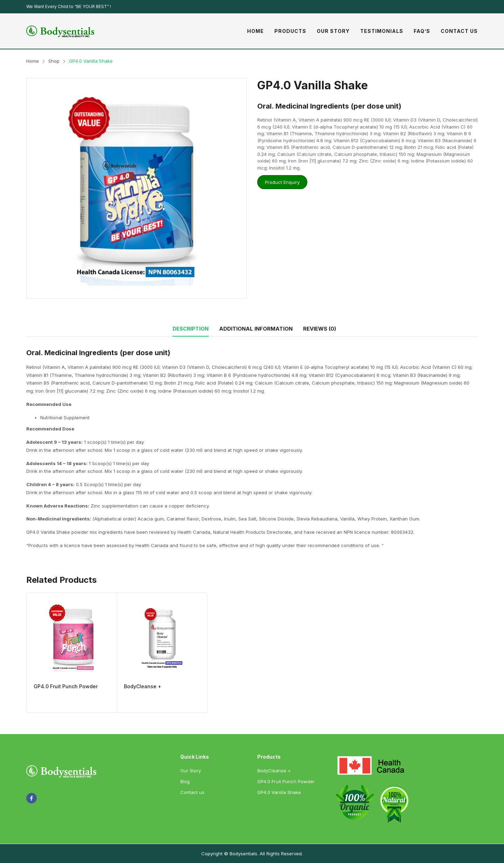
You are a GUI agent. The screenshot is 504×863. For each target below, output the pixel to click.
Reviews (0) (320, 329)
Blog (185, 781)
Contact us (192, 792)
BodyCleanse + (143, 686)
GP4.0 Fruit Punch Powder (66, 686)
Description (191, 329)
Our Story (191, 771)
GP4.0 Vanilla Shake (279, 792)
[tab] (191, 329)
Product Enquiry (282, 182)
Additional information (256, 329)
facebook (31, 798)
